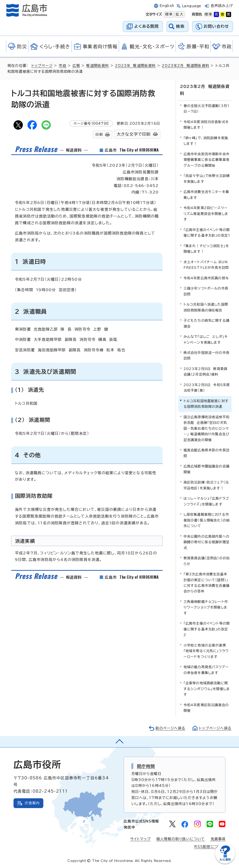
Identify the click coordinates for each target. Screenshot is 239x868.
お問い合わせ (216, 26)
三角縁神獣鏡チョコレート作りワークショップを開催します (206, 607)
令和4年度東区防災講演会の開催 (206, 708)
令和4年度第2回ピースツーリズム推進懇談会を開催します (206, 214)
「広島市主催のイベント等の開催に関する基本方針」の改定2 (207, 629)
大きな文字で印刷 (134, 134)
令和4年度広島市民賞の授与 (206, 278)
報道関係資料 (97, 66)
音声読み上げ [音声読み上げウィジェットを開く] (222, 6)
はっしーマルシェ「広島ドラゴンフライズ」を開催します (206, 501)
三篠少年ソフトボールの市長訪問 (206, 291)
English (167, 6)
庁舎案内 (32, 803)
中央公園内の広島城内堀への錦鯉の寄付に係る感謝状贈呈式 (207, 542)
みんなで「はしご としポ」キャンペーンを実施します (206, 339)
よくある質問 (146, 26)
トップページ (42, 66)
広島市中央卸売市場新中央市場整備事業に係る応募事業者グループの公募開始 (207, 160)
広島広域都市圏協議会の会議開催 (207, 469)
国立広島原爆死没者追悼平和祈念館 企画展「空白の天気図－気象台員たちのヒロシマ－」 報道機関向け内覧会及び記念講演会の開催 (207, 428)
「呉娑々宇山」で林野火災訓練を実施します (207, 178)
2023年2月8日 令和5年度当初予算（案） (207, 388)
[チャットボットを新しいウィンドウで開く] (225, 863)
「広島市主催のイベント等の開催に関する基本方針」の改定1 (207, 233)
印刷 (99, 134)
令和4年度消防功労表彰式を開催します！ (206, 125)
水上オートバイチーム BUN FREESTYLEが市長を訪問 (206, 265)
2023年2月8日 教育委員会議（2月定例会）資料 (206, 372)
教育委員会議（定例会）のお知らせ (207, 561)
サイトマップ (140, 839)
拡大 (179, 14)
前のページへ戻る (170, 728)
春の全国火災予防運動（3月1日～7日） (207, 109)
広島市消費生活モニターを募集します (206, 195)
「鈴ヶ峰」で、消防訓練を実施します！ (206, 141)
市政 (62, 66)
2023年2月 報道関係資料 (186, 66)
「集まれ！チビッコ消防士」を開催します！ (206, 249)
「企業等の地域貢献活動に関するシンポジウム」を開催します (207, 689)
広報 (76, 66)
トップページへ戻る (215, 728)
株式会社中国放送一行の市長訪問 (207, 355)
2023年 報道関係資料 (135, 66)
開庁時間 (146, 766)
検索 (180, 26)
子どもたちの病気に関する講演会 (207, 323)
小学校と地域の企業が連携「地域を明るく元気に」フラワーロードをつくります (206, 651)
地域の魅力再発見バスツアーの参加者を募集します (206, 670)
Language (192, 6)
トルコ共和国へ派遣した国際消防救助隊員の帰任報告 (206, 307)
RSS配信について (210, 847)
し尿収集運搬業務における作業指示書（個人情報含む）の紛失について (207, 520)
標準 (168, 14)
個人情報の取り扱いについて (181, 839)
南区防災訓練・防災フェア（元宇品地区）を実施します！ (206, 485)
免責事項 (218, 839)
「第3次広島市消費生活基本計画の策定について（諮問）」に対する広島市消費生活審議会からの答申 (207, 583)
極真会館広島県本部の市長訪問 (207, 453)
